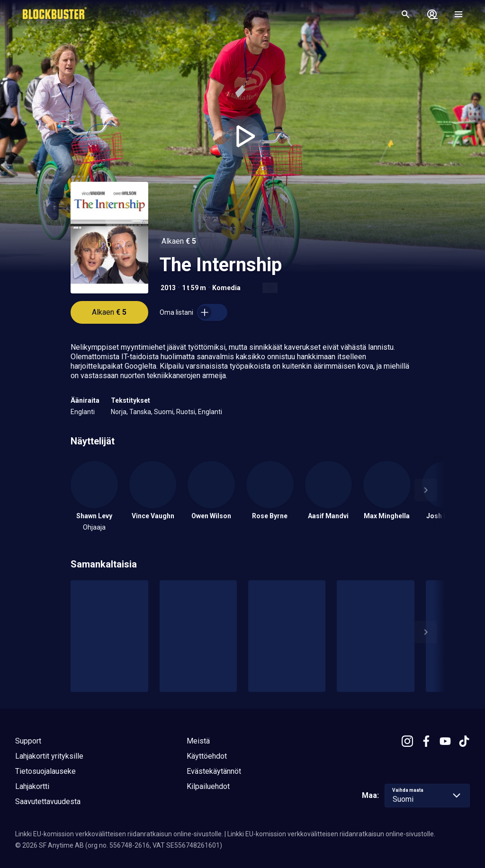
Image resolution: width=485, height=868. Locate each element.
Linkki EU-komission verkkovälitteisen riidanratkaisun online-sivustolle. (119, 834)
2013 (168, 288)
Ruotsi (186, 412)
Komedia (226, 288)
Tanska (140, 412)
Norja (119, 412)
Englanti (83, 412)
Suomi (164, 412)
